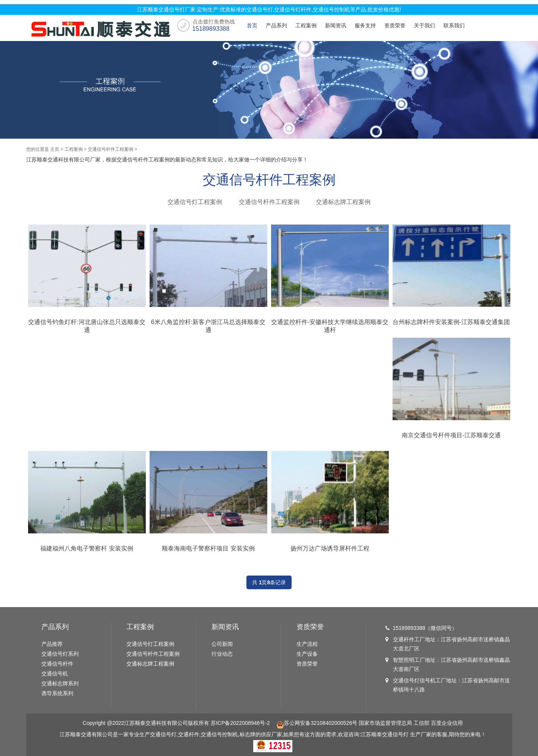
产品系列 (276, 25)
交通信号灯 (395, 734)
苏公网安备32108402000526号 (317, 723)
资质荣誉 (395, 25)
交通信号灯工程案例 (195, 202)
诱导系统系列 (57, 693)
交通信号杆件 (57, 664)
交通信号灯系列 (60, 654)
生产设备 (307, 654)
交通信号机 (55, 674)
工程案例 (306, 25)
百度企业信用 (447, 723)
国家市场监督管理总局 (385, 723)
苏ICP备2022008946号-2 (240, 723)
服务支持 (365, 25)
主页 (55, 149)
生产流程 (307, 644)
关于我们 (424, 25)
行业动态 (222, 654)
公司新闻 (222, 644)
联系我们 (454, 25)
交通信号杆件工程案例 (110, 149)
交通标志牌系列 (60, 683)
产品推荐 (52, 644)
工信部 (421, 723)
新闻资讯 (336, 25)
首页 (252, 25)
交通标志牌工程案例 (343, 202)
